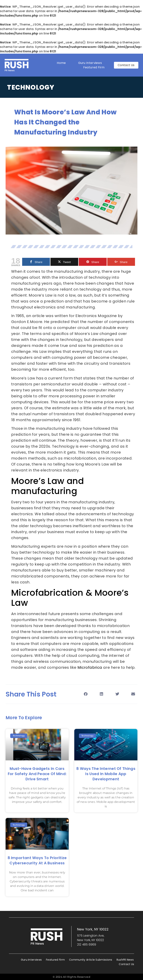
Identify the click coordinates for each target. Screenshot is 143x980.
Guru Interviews (90, 63)
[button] (86, 694)
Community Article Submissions (91, 960)
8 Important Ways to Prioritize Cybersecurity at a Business (37, 860)
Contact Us (126, 964)
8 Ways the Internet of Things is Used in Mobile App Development (106, 774)
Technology (31, 87)
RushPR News (125, 960)
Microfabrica (90, 667)
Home (61, 63)
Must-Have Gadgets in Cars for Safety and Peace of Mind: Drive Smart (37, 774)
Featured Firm (95, 67)
